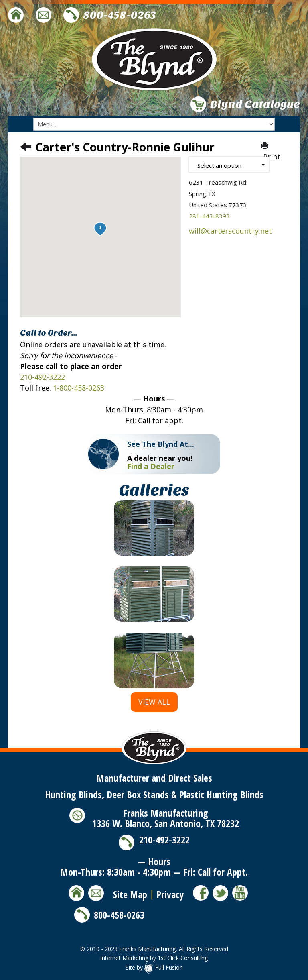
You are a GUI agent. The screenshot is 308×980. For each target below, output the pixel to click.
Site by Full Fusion (154, 967)
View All (154, 702)
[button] (100, 229)
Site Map (130, 894)
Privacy (170, 894)
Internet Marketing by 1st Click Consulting (154, 958)
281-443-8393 (209, 216)
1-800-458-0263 (79, 388)
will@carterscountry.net (230, 231)
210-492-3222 (43, 377)
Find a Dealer (151, 466)
